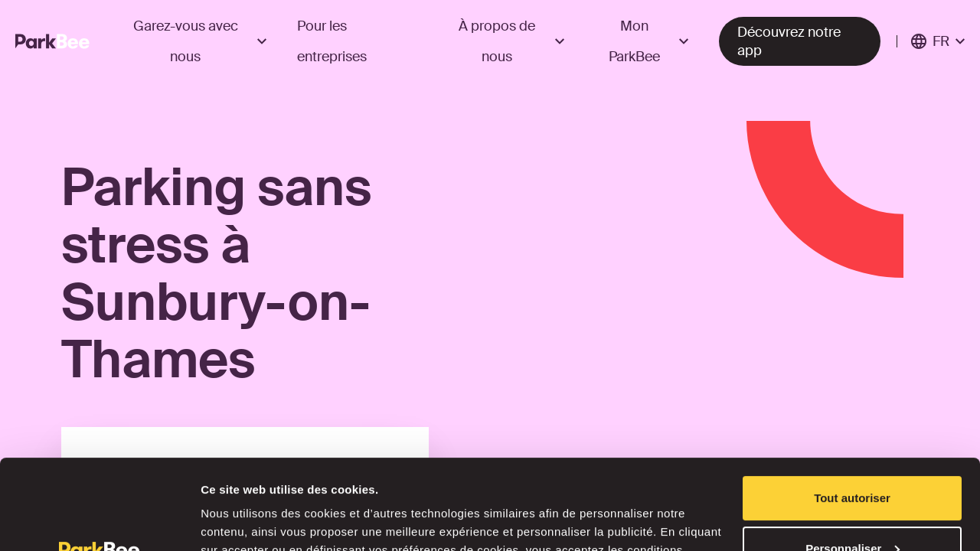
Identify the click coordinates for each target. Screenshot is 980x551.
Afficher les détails (252, 521)
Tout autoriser (852, 408)
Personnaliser (853, 458)
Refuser (852, 509)
